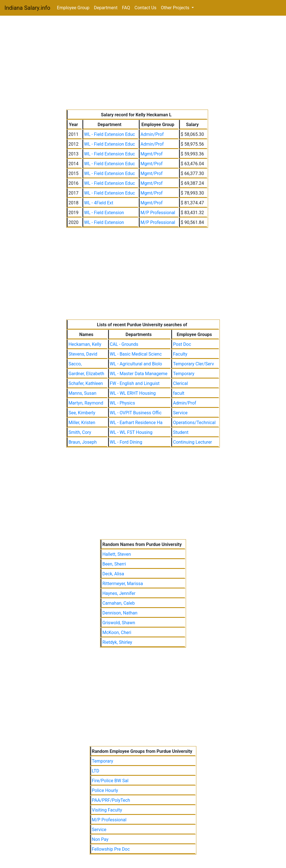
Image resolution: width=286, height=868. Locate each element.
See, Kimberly (82, 413)
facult (179, 393)
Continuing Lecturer (192, 442)
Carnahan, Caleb (118, 603)
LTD (96, 771)
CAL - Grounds (124, 344)
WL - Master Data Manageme (139, 374)
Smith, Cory (80, 432)
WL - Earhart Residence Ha (136, 423)
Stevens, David (83, 354)
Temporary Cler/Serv (193, 364)
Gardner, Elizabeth (86, 374)
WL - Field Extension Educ (109, 134)
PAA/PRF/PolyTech (111, 800)
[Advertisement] (143, 64)
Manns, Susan (82, 393)
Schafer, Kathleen (86, 383)
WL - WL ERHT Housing (133, 393)
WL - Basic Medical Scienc (136, 354)
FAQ (126, 8)
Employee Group (73, 8)
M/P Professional (158, 213)
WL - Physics (122, 403)
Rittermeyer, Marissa (122, 584)
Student (181, 432)
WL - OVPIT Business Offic (136, 413)
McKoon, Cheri (117, 632)
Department (106, 8)
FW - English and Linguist (135, 383)
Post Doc (182, 344)
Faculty (180, 354)
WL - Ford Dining (126, 442)
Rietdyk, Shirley (117, 642)
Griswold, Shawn (119, 623)
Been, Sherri (114, 564)
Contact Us (146, 8)
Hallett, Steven (116, 554)
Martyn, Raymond (86, 403)
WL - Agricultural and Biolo (136, 364)
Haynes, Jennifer (119, 593)
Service (180, 413)
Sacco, (75, 364)
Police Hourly (105, 790)
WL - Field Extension (104, 213)
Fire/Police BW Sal (110, 781)
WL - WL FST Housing (131, 432)
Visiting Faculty (107, 810)
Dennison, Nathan (120, 613)
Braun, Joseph (83, 442)
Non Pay (100, 839)
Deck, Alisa (113, 574)
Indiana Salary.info (27, 8)
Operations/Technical (194, 423)
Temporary (183, 374)
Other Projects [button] (176, 8)
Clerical (180, 383)
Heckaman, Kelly (85, 344)
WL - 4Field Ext (99, 203)
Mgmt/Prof (152, 154)
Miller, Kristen (82, 423)
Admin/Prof (152, 134)
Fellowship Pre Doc (111, 849)
